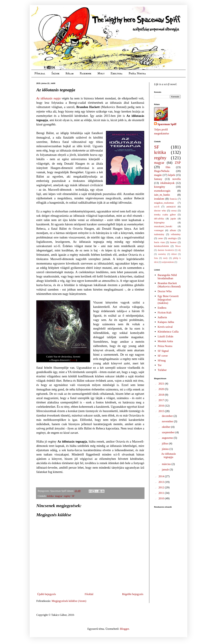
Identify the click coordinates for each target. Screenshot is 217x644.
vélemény (176, 234)
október (167, 427)
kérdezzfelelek (162, 246)
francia (173, 199)
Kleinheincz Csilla (168, 332)
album (173, 230)
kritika (50, 496)
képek (172, 175)
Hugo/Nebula (162, 171)
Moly (101, 74)
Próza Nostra (137, 74)
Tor (160, 365)
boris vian (159, 242)
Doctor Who (165, 291)
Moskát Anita (165, 341)
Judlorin (162, 317)
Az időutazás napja (48, 98)
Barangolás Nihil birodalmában (167, 277)
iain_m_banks (162, 195)
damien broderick (166, 250)
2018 (162, 395)
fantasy (158, 179)
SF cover (163, 356)
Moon (178, 246)
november (168, 421)
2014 (162, 476)
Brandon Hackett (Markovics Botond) (169, 285)
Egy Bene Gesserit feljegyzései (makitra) (168, 300)
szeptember (169, 432)
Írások (55, 74)
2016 (162, 406)
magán (158, 175)
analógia (172, 238)
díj (180, 250)
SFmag (162, 360)
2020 (162, 389)
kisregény (160, 187)
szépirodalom (168, 262)
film (168, 167)
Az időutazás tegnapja (168, 455)
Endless (162, 308)
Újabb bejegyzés (47, 594)
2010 (162, 498)
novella (177, 179)
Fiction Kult (164, 313)
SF (73, 496)
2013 (162, 482)
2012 (162, 487)
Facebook (85, 74)
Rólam (70, 74)
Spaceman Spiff (167, 124)
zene (161, 238)
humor (173, 242)
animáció (171, 207)
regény (67, 496)
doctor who (160, 210)
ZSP (178, 163)
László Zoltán (165, 336)
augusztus (168, 438)
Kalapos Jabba (166, 322)
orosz (174, 210)
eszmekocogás (162, 191)
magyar (59, 496)
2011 (162, 493)
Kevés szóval (165, 327)
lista (156, 258)
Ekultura (116, 74)
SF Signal (163, 351)
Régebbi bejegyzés (133, 594)
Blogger (124, 629)
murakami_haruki (163, 226)
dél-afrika (159, 218)
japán (173, 218)
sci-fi (157, 207)
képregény (159, 222)
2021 (162, 384)
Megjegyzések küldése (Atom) (69, 601)
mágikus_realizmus (164, 203)
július (165, 443)
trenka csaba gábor (165, 214)
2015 (162, 411)
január (166, 470)
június (166, 449)
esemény (162, 254)
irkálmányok (167, 183)
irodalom (159, 199)
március (167, 464)
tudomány (159, 234)
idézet (174, 254)
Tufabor (162, 370)
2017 (162, 400)
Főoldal (40, 74)
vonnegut (159, 230)
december (168, 416)
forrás (73, 360)
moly (165, 258)
